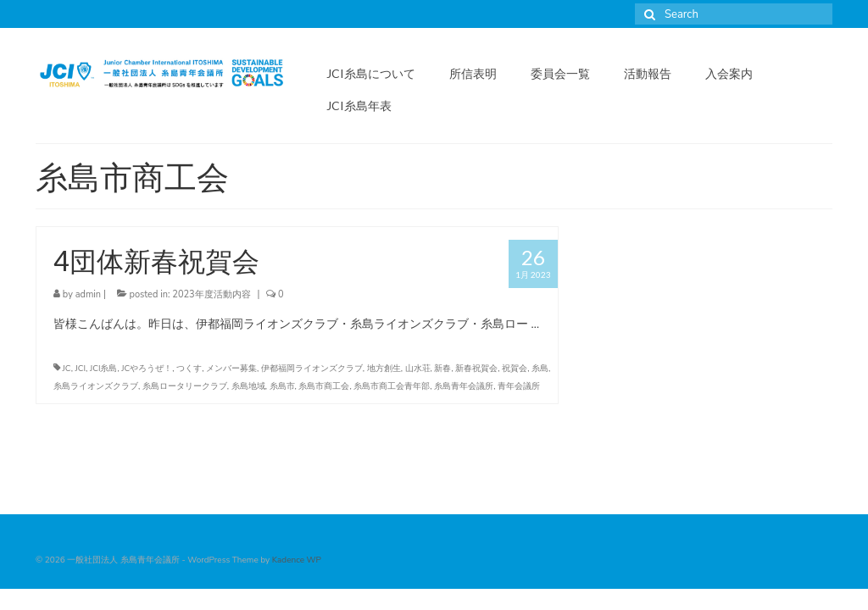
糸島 (540, 369)
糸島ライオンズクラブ (96, 386)
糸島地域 (248, 386)
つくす (189, 369)
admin (88, 294)
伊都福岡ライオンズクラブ (312, 369)
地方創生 (384, 369)
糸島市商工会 (324, 386)
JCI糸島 (104, 369)
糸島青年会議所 (464, 386)
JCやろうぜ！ (147, 369)
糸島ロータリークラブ (185, 386)
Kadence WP (297, 560)
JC (67, 369)
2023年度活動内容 (211, 294)
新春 (442, 369)
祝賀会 (515, 369)
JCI (81, 369)
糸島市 (282, 386)
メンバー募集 (231, 369)
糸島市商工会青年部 (392, 386)
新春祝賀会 (476, 369)
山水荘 (418, 369)
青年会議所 (519, 386)
